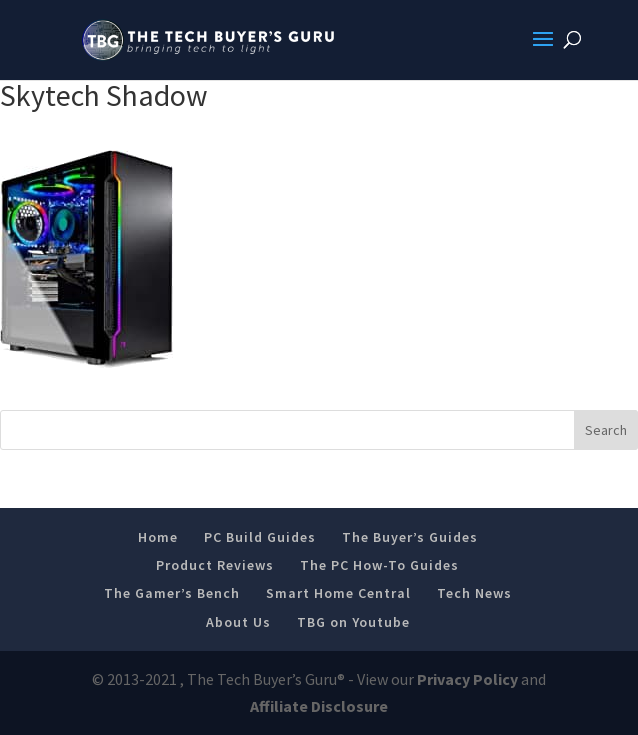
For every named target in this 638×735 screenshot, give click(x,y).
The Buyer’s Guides (410, 537)
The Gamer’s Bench (172, 593)
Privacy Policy (467, 679)
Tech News (474, 593)
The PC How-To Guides (379, 565)
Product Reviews (215, 565)
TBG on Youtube (353, 622)
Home (158, 537)
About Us (238, 622)
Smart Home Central (338, 593)
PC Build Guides (260, 537)
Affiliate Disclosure (319, 706)
